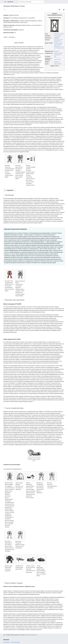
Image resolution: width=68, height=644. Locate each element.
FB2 (58, 64)
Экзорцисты (57, 51)
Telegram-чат (57, 62)
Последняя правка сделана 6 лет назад (15, 635)
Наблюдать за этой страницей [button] (59, 9)
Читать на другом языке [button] (4, 9)
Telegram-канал (57, 59)
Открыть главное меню (5, 2)
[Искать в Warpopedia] (31, 2)
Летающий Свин (58, 36)
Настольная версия (15, 642)
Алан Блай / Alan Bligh (59, 34)
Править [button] (64, 9)
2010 (55, 57)
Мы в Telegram (7, 642)
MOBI (60, 64)
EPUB (55, 64)
